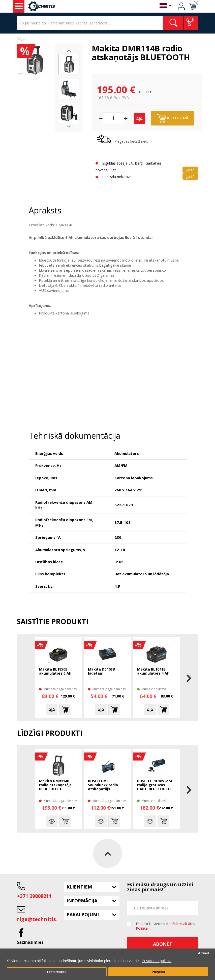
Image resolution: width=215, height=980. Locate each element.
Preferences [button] (57, 972)
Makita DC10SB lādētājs (101, 671)
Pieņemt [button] (158, 972)
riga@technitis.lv (39, 919)
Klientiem (79, 887)
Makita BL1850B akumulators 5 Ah (55, 671)
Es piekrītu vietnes (165, 926)
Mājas (22, 39)
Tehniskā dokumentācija (74, 436)
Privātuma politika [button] (157, 961)
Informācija (82, 901)
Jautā (190, 170)
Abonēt (163, 944)
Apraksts (45, 210)
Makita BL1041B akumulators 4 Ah (153, 671)
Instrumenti (19, 6)
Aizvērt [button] (204, 953)
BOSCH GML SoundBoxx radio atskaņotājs (103, 785)
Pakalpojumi (83, 914)
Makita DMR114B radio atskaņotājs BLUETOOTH (55, 785)
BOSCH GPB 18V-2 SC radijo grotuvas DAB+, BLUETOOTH (155, 785)
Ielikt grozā (173, 118)
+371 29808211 (34, 896)
